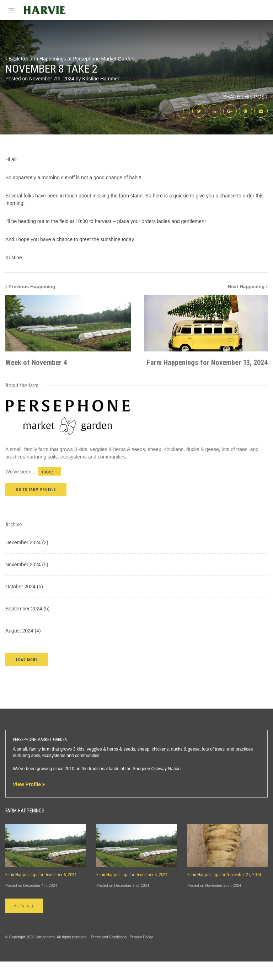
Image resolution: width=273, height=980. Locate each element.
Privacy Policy (141, 956)
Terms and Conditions (109, 956)
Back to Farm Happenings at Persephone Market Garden (70, 59)
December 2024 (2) (27, 561)
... (47, 491)
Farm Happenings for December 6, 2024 (41, 894)
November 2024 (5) (27, 583)
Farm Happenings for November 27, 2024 (224, 894)
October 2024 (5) (24, 605)
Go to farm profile (36, 508)
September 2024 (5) (28, 627)
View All (24, 925)
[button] (27, 678)
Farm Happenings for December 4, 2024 (132, 894)
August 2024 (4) (23, 649)
